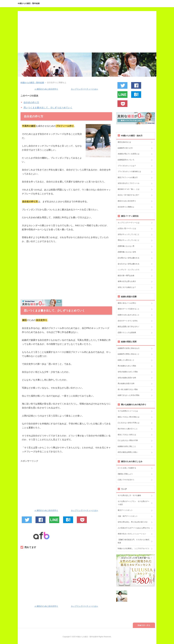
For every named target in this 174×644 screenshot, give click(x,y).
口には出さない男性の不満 (128, 440)
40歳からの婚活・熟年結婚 (29, 3)
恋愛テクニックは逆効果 (127, 333)
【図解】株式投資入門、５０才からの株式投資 (134, 541)
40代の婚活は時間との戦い (128, 452)
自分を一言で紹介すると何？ (129, 195)
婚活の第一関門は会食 (126, 276)
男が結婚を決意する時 (126, 383)
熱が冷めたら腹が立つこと (128, 429)
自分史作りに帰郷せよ (126, 207)
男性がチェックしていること (129, 240)
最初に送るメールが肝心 (127, 303)
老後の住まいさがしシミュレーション (132, 534)
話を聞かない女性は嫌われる (129, 258)
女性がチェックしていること (129, 234)
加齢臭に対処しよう (125, 474)
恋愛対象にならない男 (126, 246)
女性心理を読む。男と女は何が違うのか (133, 522)
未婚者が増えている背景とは (129, 154)
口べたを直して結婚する (127, 468)
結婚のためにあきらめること (129, 315)
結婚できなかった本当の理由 (129, 395)
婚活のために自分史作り (127, 201)
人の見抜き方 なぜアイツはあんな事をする (134, 528)
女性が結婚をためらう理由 (128, 372)
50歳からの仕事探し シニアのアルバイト (134, 549)
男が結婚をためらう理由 (127, 366)
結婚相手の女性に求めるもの (129, 348)
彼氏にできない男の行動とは (129, 417)
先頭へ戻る (146, 625)
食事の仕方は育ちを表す (127, 281)
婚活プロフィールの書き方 (128, 177)
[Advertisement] (87, 32)
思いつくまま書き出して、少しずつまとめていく (48, 108)
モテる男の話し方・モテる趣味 (129, 495)
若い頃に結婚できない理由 (128, 389)
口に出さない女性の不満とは (129, 423)
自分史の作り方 (31, 102)
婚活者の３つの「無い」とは (129, 189)
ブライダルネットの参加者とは (129, 172)
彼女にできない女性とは (127, 435)
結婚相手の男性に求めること (129, 354)
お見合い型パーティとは (127, 228)
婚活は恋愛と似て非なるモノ (129, 327)
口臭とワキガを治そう (126, 480)
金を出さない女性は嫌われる (129, 264)
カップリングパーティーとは (129, 223)
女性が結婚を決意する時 (127, 378)
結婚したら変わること (126, 360)
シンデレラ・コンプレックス (129, 270)
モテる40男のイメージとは (128, 411)
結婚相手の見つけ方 (125, 148)
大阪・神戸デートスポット (128, 516)
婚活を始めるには (124, 142)
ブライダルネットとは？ (127, 166)
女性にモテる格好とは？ (127, 287)
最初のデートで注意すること (129, 309)
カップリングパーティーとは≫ (84, 89)
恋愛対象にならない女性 (127, 252)
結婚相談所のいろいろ (126, 160)
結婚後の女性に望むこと (127, 446)
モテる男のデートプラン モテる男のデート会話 (134, 503)
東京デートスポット (125, 510)
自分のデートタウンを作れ (128, 321)
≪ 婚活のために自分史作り (46, 89)
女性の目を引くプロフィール (129, 183)
